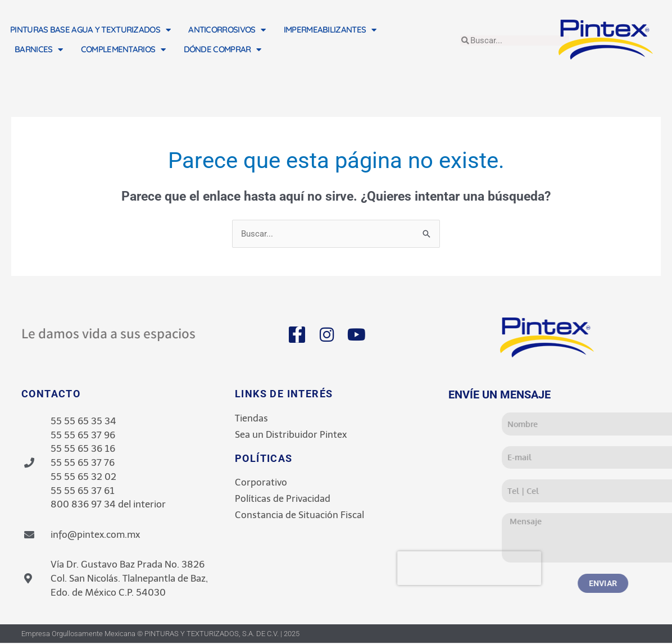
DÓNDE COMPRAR (223, 50)
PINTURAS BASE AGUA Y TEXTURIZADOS (90, 30)
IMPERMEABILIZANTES (330, 30)
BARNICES (39, 50)
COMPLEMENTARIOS (123, 50)
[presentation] (534, 569)
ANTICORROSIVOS (227, 30)
